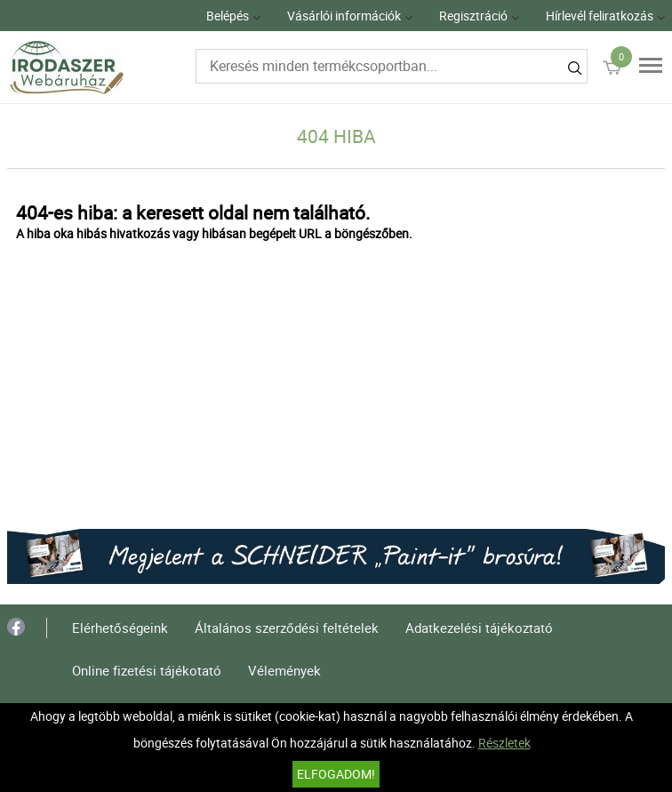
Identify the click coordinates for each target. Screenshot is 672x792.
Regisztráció (473, 16)
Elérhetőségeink (120, 628)
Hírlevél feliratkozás (600, 16)
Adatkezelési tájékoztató (479, 628)
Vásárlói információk (344, 16)
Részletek (504, 743)
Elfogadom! (336, 774)
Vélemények (284, 670)
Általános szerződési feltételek (287, 628)
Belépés (228, 16)
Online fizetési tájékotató (147, 670)
